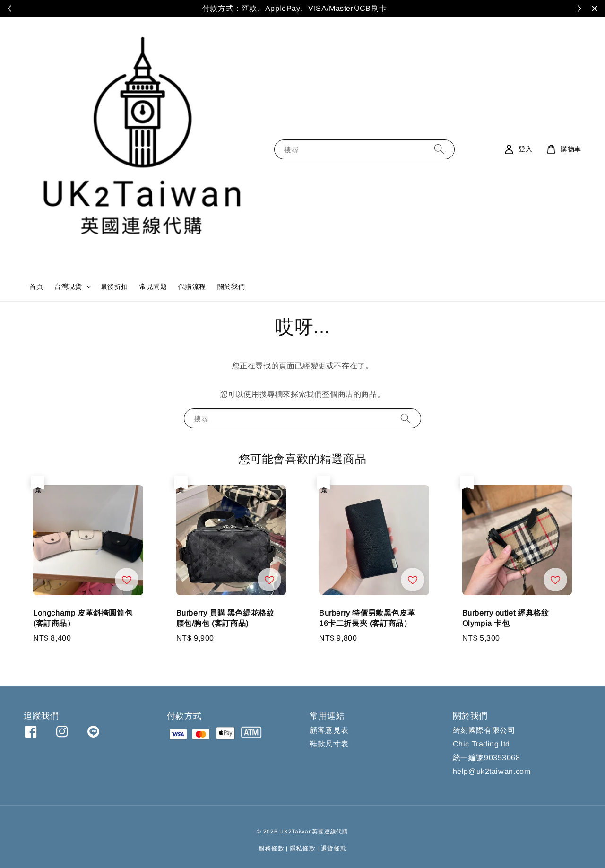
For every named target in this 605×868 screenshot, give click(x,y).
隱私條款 (303, 848)
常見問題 (153, 286)
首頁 (36, 286)
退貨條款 (334, 848)
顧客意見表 (329, 730)
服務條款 (272, 848)
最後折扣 (114, 286)
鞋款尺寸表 (329, 744)
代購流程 (192, 286)
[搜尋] (439, 149)
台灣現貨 (68, 286)
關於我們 (231, 286)
